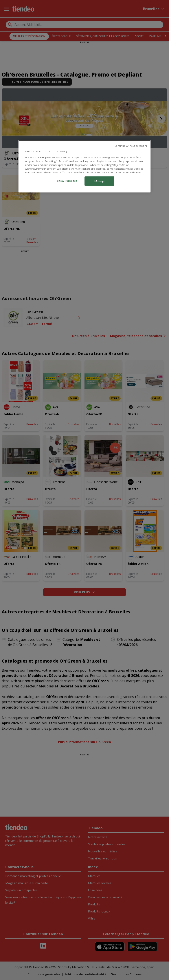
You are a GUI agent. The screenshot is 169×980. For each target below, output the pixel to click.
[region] (84, 166)
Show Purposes (67, 181)
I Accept (99, 181)
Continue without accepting (131, 146)
